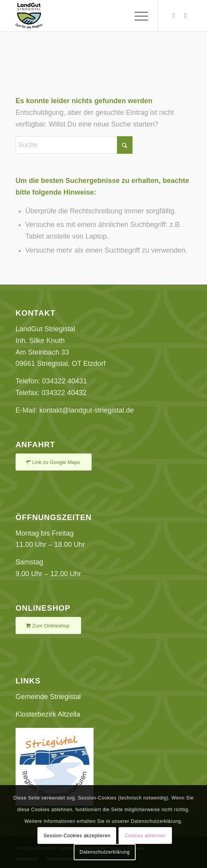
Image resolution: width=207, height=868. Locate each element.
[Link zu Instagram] (174, 16)
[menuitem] (137, 16)
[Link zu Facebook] (186, 16)
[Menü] (137, 16)
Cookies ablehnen (145, 836)
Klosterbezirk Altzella (48, 714)
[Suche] (74, 145)
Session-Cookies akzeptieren (77, 836)
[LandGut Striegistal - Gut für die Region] (86, 16)
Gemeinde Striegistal (48, 697)
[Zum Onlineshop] (48, 626)
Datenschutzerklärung (105, 852)
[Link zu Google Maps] (54, 462)
